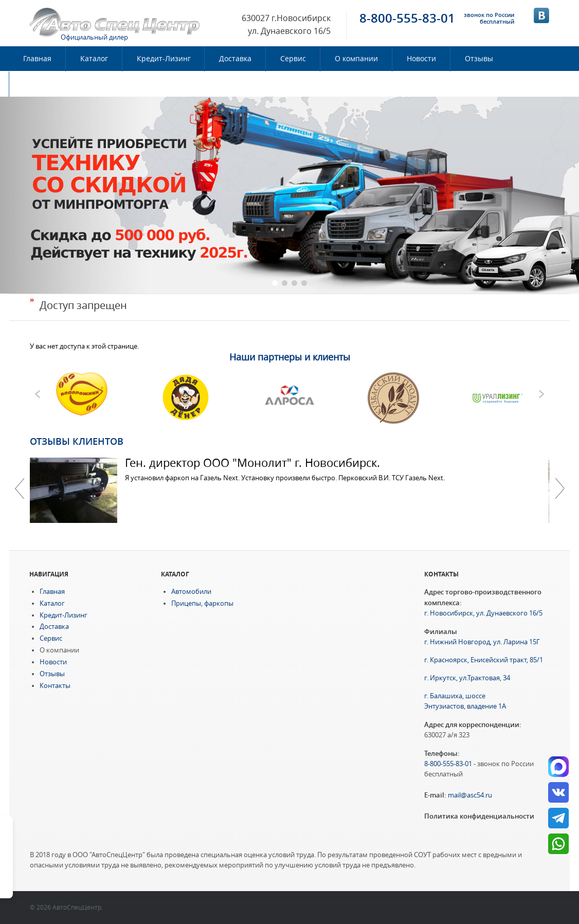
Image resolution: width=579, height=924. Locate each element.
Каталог (94, 59)
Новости (421, 59)
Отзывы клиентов (77, 441)
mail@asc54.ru (470, 795)
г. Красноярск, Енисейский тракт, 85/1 (484, 660)
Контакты (41, 84)
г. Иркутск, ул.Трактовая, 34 (467, 678)
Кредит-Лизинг (164, 59)
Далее (559, 488)
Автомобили (191, 592)
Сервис (293, 59)
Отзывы (479, 59)
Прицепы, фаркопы (202, 603)
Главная (37, 59)
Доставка (235, 59)
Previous (20, 488)
